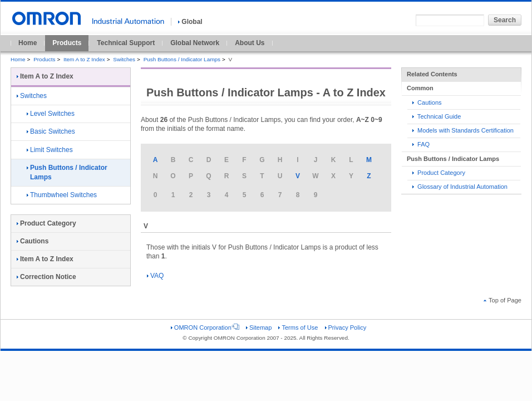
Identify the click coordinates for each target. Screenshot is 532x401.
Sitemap (259, 327)
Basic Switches (51, 131)
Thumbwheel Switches (62, 195)
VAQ (155, 276)
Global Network (195, 43)
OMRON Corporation (205, 327)
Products (67, 43)
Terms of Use (298, 327)
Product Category (439, 173)
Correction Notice (46, 277)
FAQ (421, 144)
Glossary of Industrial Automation (460, 187)
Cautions (427, 102)
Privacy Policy (346, 327)
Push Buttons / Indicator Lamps (182, 59)
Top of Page (503, 300)
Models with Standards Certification (463, 130)
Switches (124, 59)
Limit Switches (50, 150)
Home (28, 43)
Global (190, 22)
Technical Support (126, 43)
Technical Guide (437, 116)
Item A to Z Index (84, 59)
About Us (250, 43)
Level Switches (51, 114)
